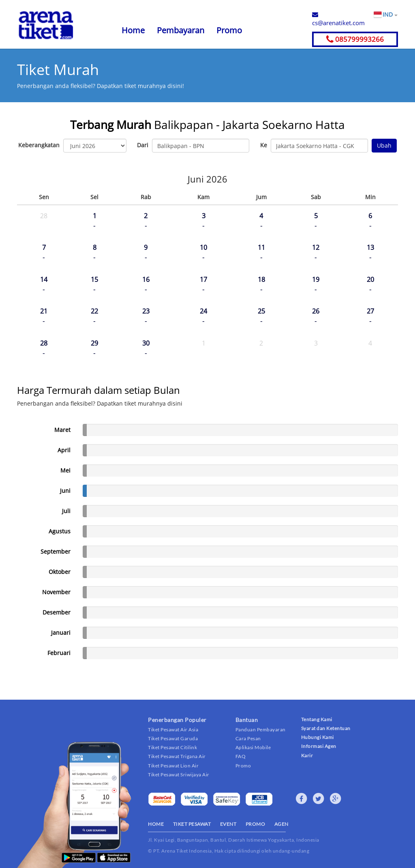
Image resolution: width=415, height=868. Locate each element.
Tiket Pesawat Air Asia (173, 729)
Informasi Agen (319, 746)
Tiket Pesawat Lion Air (173, 766)
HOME (156, 824)
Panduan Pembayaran (261, 729)
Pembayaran (181, 30)
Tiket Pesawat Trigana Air (177, 756)
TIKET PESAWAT (192, 824)
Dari (143, 145)
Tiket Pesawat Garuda (173, 738)
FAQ (241, 756)
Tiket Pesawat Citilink (172, 747)
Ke (264, 145)
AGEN (281, 824)
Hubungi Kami (318, 737)
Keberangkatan (39, 145)
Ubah (384, 145)
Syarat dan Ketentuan (326, 728)
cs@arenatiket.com (338, 19)
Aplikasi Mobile (253, 747)
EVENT (228, 824)
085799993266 (355, 39)
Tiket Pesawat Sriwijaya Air (179, 775)
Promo (229, 30)
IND (390, 15)
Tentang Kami (317, 719)
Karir (307, 755)
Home (133, 30)
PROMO (256, 824)
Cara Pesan (248, 738)
